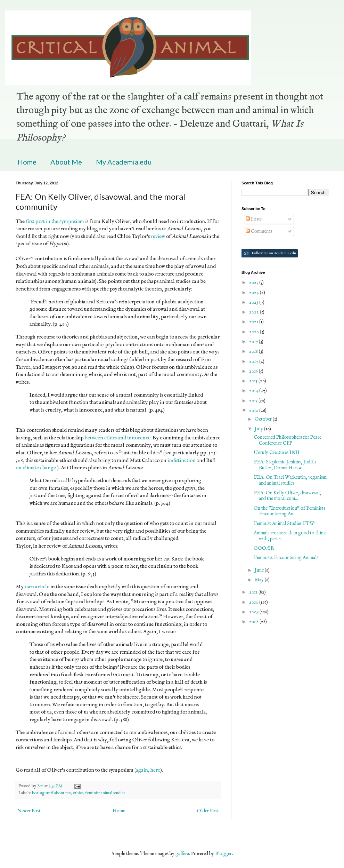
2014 (254, 391)
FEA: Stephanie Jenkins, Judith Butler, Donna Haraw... (285, 465)
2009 (254, 612)
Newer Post (29, 811)
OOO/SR (264, 548)
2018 (254, 351)
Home (27, 162)
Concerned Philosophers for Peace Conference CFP (288, 440)
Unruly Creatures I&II (277, 453)
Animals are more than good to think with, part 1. (290, 536)
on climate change (36, 468)
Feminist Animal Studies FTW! (285, 524)
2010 (254, 602)
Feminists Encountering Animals (286, 558)
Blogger (223, 854)
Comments (259, 231)
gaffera (182, 854)
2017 (254, 361)
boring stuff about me (51, 793)
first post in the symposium (55, 222)
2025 (254, 282)
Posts (254, 219)
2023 (254, 302)
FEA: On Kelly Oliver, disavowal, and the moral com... (287, 496)
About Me (66, 162)
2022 (255, 312)
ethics (78, 793)
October (264, 419)
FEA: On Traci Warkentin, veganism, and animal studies (291, 480)
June (260, 570)
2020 (255, 332)
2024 (255, 293)
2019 (254, 342)
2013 (254, 401)
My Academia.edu (124, 162)
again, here (148, 770)
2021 (254, 322)
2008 (254, 622)
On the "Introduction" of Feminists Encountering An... (289, 511)
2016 (254, 371)
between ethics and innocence (118, 438)
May (260, 580)
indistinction (182, 461)
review (158, 237)
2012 (254, 411)
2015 (254, 381)
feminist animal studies (105, 793)
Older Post (208, 811)
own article (37, 587)
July (259, 429)
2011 (254, 592)
